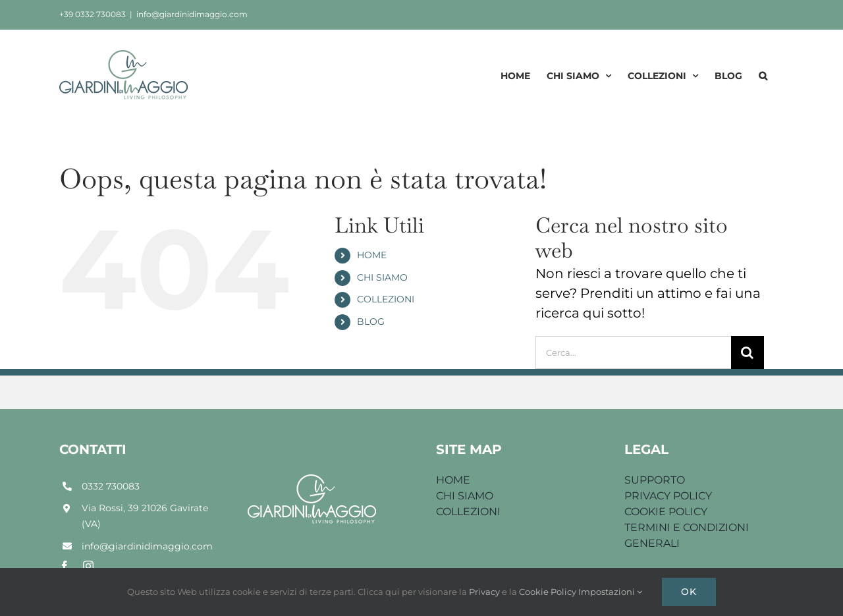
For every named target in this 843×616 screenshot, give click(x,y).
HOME (372, 255)
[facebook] (65, 566)
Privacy (485, 592)
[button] (763, 75)
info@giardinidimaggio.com (192, 14)
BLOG (371, 322)
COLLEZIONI (386, 299)
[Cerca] (748, 352)
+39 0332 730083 (93, 14)
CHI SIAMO (382, 277)
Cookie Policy (549, 592)
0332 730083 (111, 486)
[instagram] (88, 566)
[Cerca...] (633, 352)
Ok (689, 592)
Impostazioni (610, 592)
